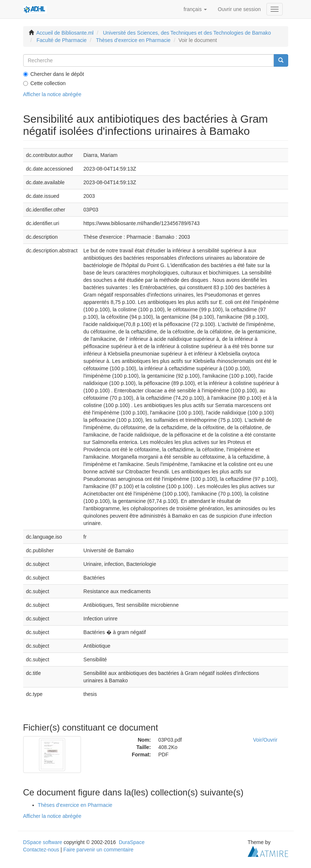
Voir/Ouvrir (265, 740)
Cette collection (45, 83)
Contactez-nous (41, 850)
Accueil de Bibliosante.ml (65, 33)
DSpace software (43, 842)
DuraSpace (132, 842)
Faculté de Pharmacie (61, 40)
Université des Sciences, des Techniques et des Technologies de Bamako (187, 33)
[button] (195, 9)
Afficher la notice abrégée (52, 94)
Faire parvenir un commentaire (98, 850)
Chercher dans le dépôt (54, 74)
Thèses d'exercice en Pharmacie (133, 40)
